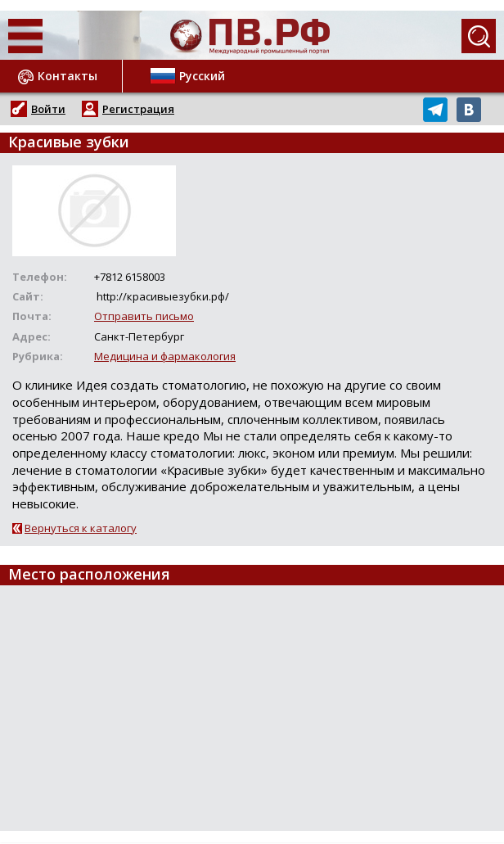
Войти (48, 109)
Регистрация (138, 109)
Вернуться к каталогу (81, 528)
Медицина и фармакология (165, 356)
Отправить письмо (144, 316)
